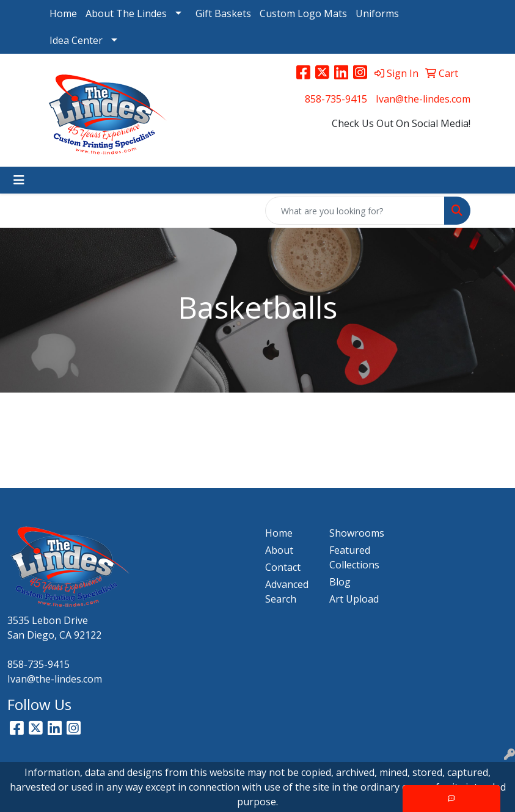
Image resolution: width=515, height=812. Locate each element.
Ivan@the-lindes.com (423, 99)
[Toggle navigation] (19, 180)
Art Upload (354, 599)
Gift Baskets (223, 13)
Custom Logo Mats (303, 13)
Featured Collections (354, 557)
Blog (340, 582)
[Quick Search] (355, 211)
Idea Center (76, 40)
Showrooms (354, 533)
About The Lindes (126, 13)
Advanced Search (287, 592)
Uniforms (377, 13)
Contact (283, 567)
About (279, 550)
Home (63, 13)
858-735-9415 (336, 99)
